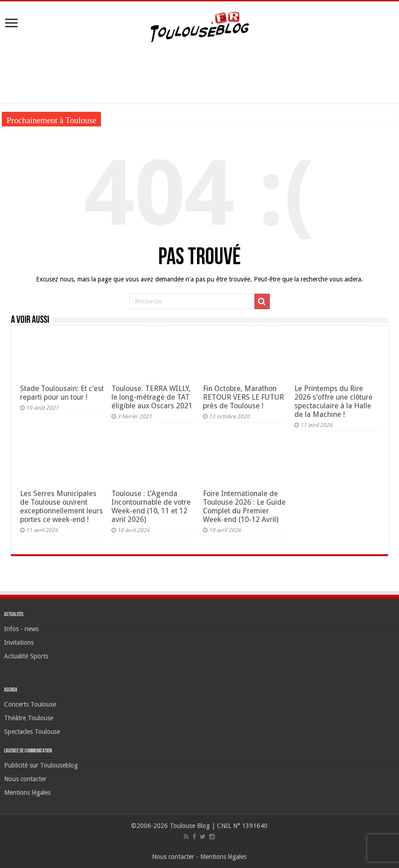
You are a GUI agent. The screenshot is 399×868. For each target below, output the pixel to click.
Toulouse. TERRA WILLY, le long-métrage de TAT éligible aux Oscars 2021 (152, 397)
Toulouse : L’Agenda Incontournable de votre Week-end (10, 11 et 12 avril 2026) (151, 507)
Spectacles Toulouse (32, 732)
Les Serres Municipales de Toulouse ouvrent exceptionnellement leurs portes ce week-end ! (61, 507)
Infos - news (21, 629)
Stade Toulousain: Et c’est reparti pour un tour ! (62, 393)
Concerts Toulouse (30, 704)
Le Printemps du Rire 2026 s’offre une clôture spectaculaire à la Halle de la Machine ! (333, 401)
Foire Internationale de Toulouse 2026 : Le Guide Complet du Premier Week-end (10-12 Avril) (244, 507)
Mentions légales (27, 793)
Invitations (19, 642)
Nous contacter (25, 779)
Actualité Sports (26, 656)
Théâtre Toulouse (29, 718)
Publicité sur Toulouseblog (41, 765)
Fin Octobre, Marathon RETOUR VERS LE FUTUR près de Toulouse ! (243, 397)
